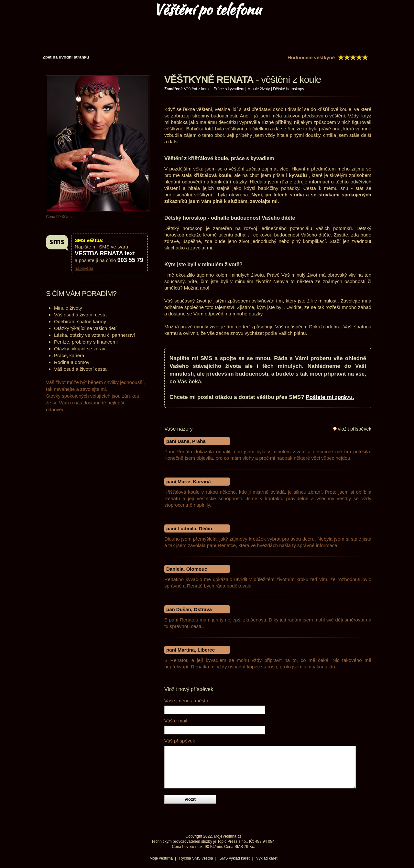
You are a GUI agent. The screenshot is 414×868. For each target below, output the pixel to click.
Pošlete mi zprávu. (330, 397)
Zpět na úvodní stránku (66, 57)
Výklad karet (267, 858)
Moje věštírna (161, 858)
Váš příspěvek (180, 741)
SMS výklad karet (235, 858)
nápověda (84, 268)
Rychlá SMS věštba (196, 858)
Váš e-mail (176, 721)
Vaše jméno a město (186, 701)
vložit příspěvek (355, 429)
